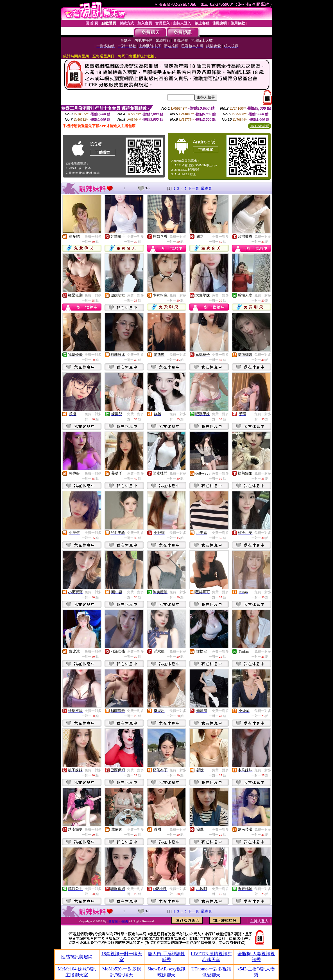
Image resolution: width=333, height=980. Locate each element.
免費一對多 (93, 237)
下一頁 (193, 188)
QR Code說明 (260, 126)
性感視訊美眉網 (77, 957)
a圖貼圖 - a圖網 (117, 921)
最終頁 (206, 188)
